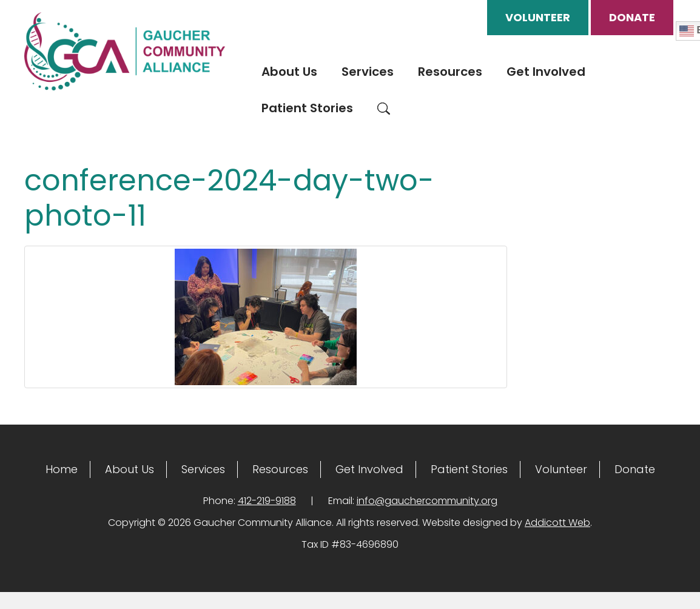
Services (368, 72)
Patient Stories (307, 108)
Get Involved (546, 72)
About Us (289, 72)
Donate (632, 17)
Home (62, 469)
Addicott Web (557, 523)
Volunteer (538, 17)
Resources (450, 72)
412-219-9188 (267, 501)
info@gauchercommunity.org (427, 501)
